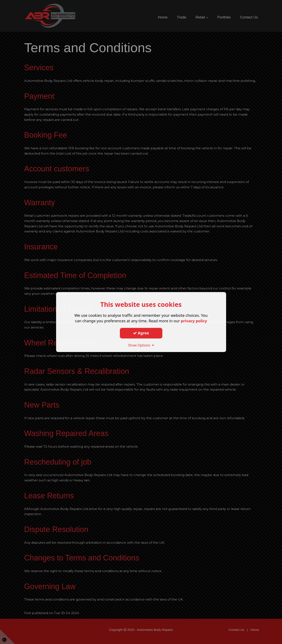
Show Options (141, 345)
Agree (141, 333)
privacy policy (194, 321)
